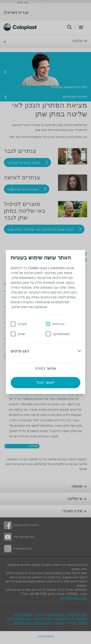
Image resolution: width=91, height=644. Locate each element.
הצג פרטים (20, 351)
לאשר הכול (45, 382)
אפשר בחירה (45, 368)
